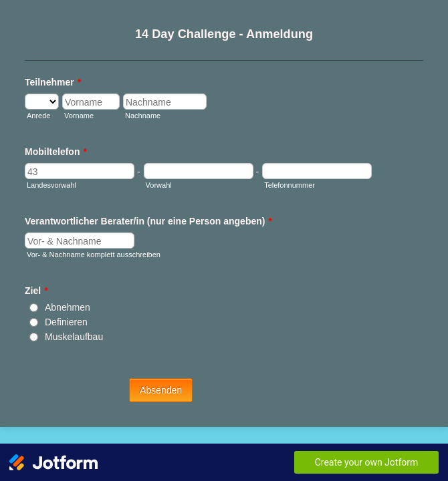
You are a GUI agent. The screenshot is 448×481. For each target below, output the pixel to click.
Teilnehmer (51, 76)
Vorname (39, 138)
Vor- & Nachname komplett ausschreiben (92, 264)
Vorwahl (117, 193)
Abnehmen (66, 302)
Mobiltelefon (54, 160)
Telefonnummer (291, 193)
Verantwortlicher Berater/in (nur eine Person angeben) (146, 230)
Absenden (224, 378)
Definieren (64, 317)
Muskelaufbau (72, 331)
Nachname (239, 138)
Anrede (36, 110)
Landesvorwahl (49, 193)
